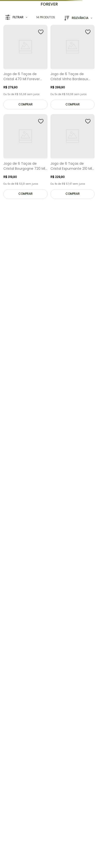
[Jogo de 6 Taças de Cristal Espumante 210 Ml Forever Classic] (73, 158)
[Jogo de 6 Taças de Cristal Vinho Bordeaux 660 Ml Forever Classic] (73, 68)
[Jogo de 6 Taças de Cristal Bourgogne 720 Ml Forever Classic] (25, 158)
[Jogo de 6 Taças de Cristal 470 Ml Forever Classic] (25, 68)
